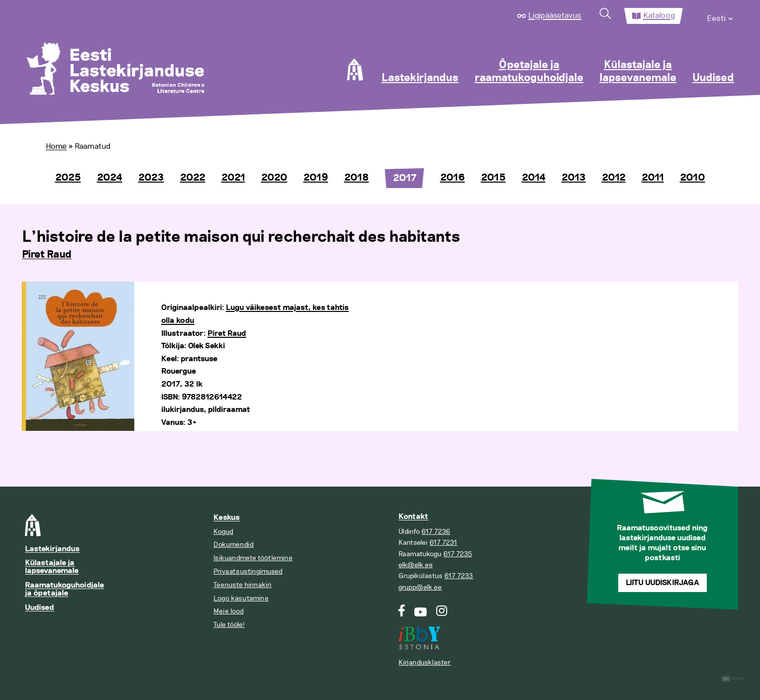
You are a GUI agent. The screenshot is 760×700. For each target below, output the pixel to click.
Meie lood (229, 611)
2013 (574, 178)
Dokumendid (234, 545)
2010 (693, 178)
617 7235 (458, 554)
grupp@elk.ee (420, 587)
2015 (493, 178)
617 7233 (459, 576)
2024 (110, 178)
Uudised (713, 78)
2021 (233, 178)
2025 (68, 178)
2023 (151, 178)
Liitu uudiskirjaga (663, 583)
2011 (653, 178)
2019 (316, 178)
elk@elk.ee (416, 565)
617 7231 (443, 543)
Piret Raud (47, 255)
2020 (274, 178)
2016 (453, 178)
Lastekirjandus (420, 78)
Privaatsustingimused (248, 571)
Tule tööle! (229, 625)
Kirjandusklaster (425, 662)
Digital (733, 679)
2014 (534, 178)
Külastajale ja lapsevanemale (638, 72)
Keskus (227, 518)
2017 (405, 178)
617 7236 (436, 532)
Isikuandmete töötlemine (253, 558)
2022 (193, 178)
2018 (357, 178)
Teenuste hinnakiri (242, 585)
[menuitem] (720, 16)
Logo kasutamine (241, 598)
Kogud (223, 532)
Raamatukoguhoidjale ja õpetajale (64, 589)
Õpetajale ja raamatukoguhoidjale (529, 72)
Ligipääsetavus (555, 15)
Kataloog (659, 15)
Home (56, 146)
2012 (614, 178)
